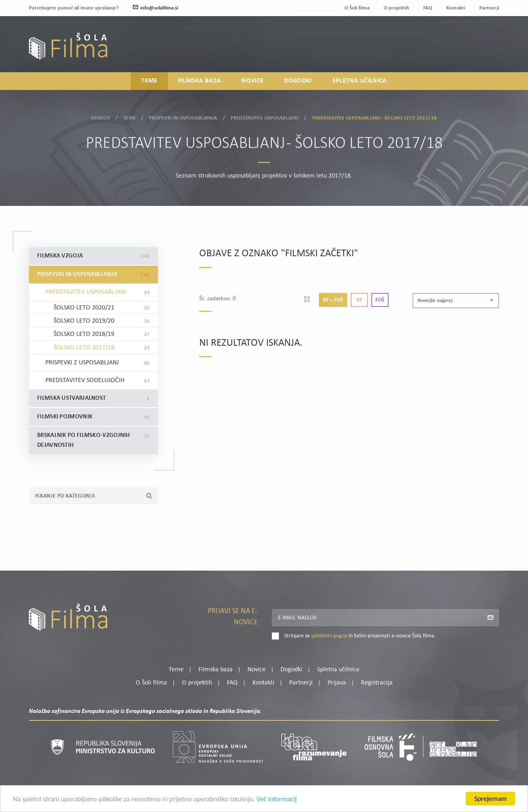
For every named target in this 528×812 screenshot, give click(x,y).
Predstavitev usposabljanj (265, 117)
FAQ (428, 8)
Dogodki (298, 81)
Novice (252, 81)
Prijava (448, 51)
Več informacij (277, 800)
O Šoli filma (357, 8)
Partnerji (489, 8)
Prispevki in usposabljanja (183, 117)
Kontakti (456, 8)
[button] (456, 301)
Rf (359, 300)
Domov (101, 117)
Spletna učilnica (360, 81)
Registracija (485, 51)
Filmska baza (200, 81)
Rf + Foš (333, 300)
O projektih (396, 8)
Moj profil (457, 40)
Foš (380, 300)
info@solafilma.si (156, 8)
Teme (149, 81)
